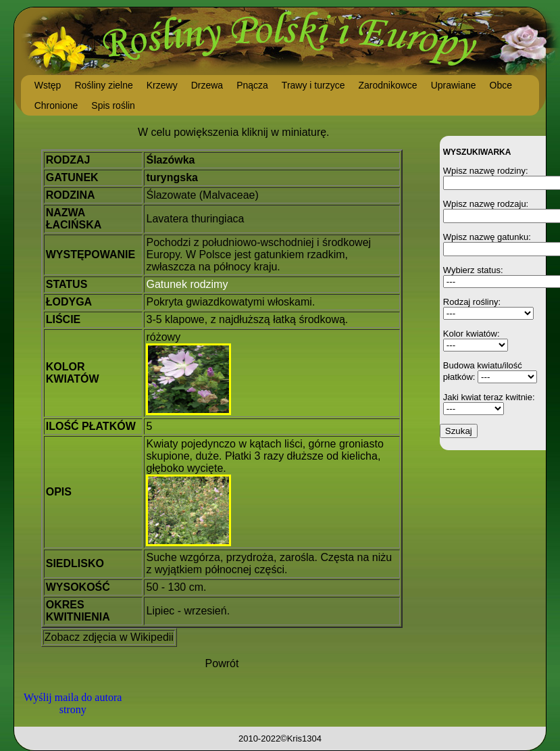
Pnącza (252, 85)
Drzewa (207, 85)
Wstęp (48, 85)
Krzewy (162, 85)
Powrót (222, 663)
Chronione (56, 105)
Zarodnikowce (387, 85)
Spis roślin (113, 105)
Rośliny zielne (103, 85)
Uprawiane (454, 85)
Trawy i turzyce (313, 85)
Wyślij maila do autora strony (73, 703)
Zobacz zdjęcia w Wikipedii (109, 637)
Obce (501, 85)
